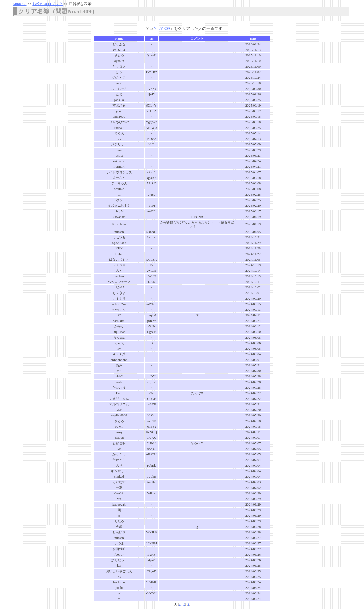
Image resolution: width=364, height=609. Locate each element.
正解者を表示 (80, 4)
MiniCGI (20, 4)
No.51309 (162, 28)
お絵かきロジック (48, 4)
